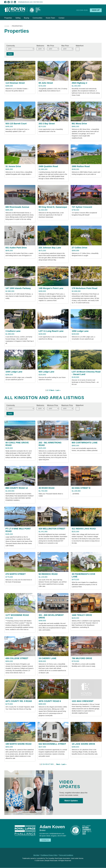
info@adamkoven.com (25, 2)
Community (11, 46)
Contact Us (45, 840)
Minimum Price (53, 405)
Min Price (51, 46)
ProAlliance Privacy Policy (49, 855)
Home (7, 26)
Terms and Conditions (66, 855)
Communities (37, 18)
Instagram (12, 2)
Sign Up (96, 10)
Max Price (65, 46)
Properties (8, 18)
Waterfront (80, 46)
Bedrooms (40, 46)
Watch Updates (71, 801)
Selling (18, 18)
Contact (61, 18)
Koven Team (50, 18)
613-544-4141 (38, 2)
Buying (27, 18)
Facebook (5, 2)
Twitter (9, 2)
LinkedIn (15, 2)
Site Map (36, 855)
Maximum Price (67, 405)
